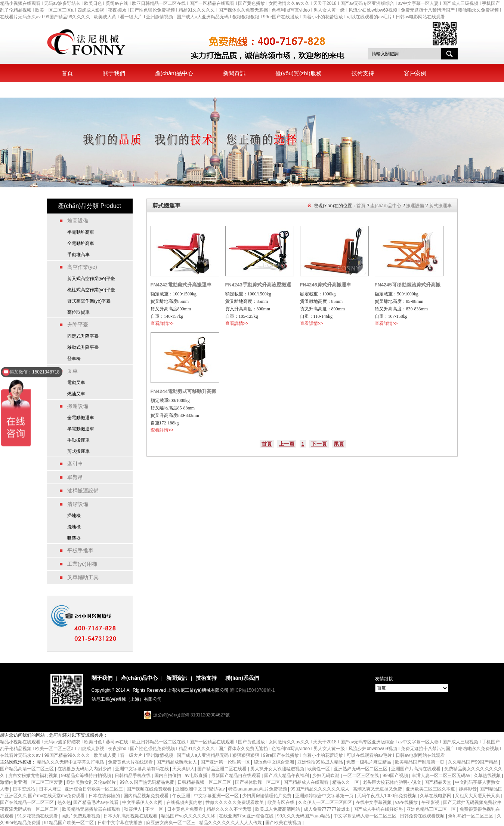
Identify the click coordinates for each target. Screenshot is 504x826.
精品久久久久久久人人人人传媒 (231, 823)
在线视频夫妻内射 (185, 802)
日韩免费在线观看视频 (423, 816)
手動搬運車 (78, 440)
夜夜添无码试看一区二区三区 (30, 809)
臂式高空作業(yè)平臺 (89, 301)
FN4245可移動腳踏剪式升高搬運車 (408, 286)
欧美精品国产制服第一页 (420, 762)
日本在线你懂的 (105, 796)
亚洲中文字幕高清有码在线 (143, 769)
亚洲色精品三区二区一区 (432, 809)
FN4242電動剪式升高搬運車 (181, 285)
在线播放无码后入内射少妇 (85, 769)
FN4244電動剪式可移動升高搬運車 (183, 393)
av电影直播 (197, 776)
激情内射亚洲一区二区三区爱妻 (32, 782)
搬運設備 (415, 206)
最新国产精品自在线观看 (236, 776)
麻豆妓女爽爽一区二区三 (171, 823)
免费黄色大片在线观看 (131, 762)
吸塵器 (74, 538)
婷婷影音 (468, 789)
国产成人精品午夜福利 (287, 776)
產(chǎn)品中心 (174, 73)
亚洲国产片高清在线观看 (416, 769)
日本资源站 (24, 789)
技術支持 (363, 73)
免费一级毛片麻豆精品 (369, 762)
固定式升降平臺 (83, 336)
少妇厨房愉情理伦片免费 (267, 796)
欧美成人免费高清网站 (278, 809)
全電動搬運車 (81, 418)
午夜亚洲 (182, 796)
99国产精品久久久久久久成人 (320, 789)
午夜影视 (431, 802)
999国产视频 (396, 776)
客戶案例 (415, 73)
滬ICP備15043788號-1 (252, 690)
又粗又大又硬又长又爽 (478, 796)
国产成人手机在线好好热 (379, 809)
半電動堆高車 (81, 232)
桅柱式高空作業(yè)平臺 (91, 290)
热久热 (64, 802)
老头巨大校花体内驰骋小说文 (392, 782)
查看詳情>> (162, 323)
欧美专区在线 (282, 802)
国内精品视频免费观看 (147, 796)
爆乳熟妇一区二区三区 (471, 816)
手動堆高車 (78, 255)
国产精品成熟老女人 (177, 762)
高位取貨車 (78, 312)
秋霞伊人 (134, 809)
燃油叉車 (76, 394)
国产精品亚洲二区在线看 (222, 769)
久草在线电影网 (436, 796)
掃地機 (74, 516)
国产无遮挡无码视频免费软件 (473, 802)
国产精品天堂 (438, 782)
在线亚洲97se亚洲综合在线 (247, 816)
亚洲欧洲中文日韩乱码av (201, 789)
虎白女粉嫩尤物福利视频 (33, 776)
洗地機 (74, 527)
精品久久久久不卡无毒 (230, 809)
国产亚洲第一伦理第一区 (226, 762)
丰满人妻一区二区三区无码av (442, 776)
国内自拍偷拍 (168, 776)
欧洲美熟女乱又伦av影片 (92, 782)
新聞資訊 (234, 73)
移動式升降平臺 (83, 347)
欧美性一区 (319, 769)
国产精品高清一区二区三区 (27, 769)
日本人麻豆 (51, 789)
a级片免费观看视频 (81, 816)
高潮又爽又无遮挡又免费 (378, 789)
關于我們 (114, 73)
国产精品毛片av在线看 (96, 802)
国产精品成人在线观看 (307, 782)
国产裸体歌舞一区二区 (258, 782)
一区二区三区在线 (361, 776)
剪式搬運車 (78, 451)
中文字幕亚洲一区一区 (217, 796)
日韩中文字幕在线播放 (120, 823)
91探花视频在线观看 (38, 816)
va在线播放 (407, 802)
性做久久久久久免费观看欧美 (235, 802)
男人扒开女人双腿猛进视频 (278, 769)
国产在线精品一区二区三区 (27, 802)
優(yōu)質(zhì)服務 (299, 73)
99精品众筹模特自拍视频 (87, 776)
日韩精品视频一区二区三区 (205, 782)
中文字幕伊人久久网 (143, 802)
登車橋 (74, 359)
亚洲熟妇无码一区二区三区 (361, 769)
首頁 (67, 73)
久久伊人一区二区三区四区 (326, 802)
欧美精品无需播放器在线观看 (92, 809)
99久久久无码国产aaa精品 (304, 816)
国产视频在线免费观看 (150, 789)
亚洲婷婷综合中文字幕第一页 (325, 796)
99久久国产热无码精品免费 (147, 782)
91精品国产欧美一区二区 (70, 823)
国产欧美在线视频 (284, 823)
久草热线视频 (488, 776)
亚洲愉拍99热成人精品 (321, 762)
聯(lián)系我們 (79, 90)
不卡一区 (155, 809)
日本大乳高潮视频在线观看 (131, 816)
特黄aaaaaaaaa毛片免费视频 (258, 789)
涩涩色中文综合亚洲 (274, 762)
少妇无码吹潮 (326, 776)
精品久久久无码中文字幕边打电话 (71, 762)
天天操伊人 (183, 769)
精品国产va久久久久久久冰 (189, 816)
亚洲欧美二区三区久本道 (431, 789)
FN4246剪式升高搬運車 (326, 285)
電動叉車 (76, 383)
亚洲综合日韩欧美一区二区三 (94, 789)
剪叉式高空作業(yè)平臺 (91, 279)
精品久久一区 (346, 782)
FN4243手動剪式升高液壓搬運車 (258, 286)
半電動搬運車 (81, 429)
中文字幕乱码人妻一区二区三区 (366, 816)
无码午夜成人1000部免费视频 (387, 796)
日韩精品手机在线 (133, 776)
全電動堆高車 (81, 243)
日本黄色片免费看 (185, 809)
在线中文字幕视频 (374, 802)
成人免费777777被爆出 (327, 809)
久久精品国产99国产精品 (474, 762)
